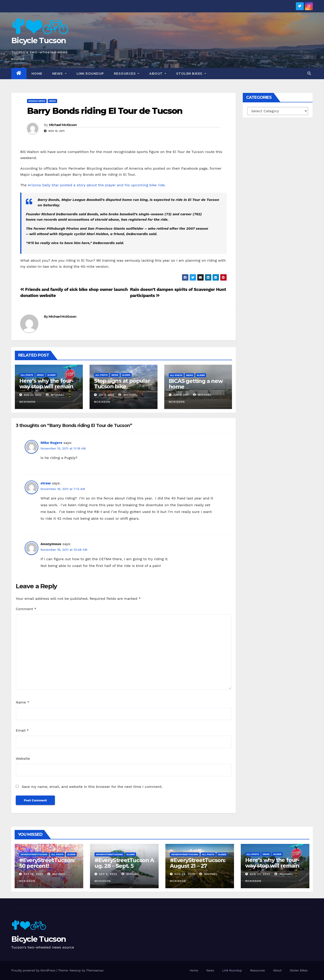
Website (23, 759)
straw (46, 483)
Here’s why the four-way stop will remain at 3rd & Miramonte (46, 386)
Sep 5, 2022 (108, 874)
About (158, 74)
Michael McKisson (63, 125)
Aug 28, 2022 (185, 874)
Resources (127, 74)
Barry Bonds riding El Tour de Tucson (105, 111)
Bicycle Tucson (38, 40)
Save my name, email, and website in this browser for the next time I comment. (92, 787)
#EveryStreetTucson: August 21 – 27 (198, 863)
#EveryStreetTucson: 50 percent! (47, 863)
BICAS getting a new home (196, 384)
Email (22, 730)
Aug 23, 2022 (260, 874)
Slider (52, 375)
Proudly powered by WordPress (34, 970)
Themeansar (95, 970)
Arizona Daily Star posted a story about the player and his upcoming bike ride (96, 185)
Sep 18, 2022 (33, 874)
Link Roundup (90, 74)
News (59, 74)
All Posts (27, 375)
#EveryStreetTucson (34, 854)
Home (37, 74)
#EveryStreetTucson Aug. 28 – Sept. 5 (124, 863)
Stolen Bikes (191, 74)
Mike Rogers (51, 443)
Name (22, 702)
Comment (26, 609)
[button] (309, 73)
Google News (37, 101)
